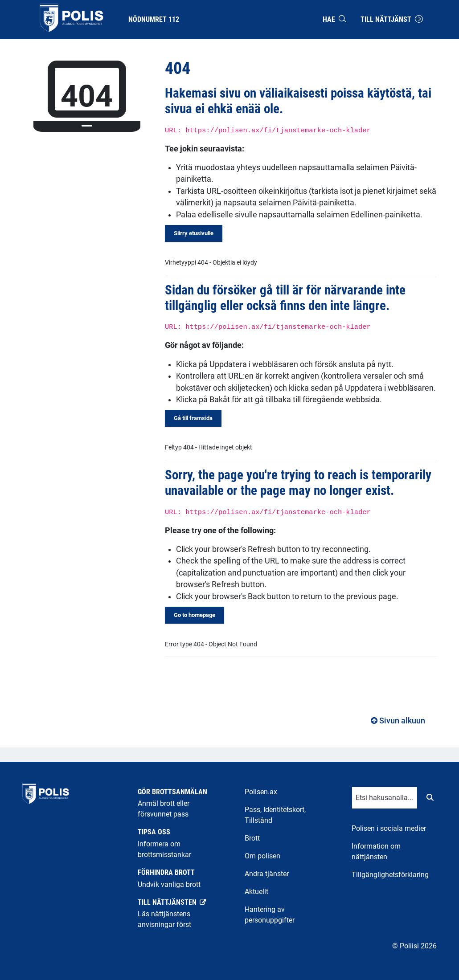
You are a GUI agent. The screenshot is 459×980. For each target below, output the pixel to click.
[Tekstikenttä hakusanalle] (385, 798)
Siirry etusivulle (194, 233)
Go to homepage (195, 615)
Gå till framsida (193, 418)
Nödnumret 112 (154, 19)
